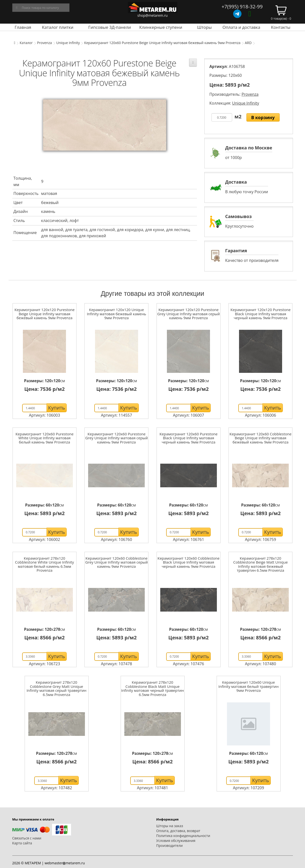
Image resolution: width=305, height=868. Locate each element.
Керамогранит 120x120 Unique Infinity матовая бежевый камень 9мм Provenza (117, 314)
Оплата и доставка (241, 27)
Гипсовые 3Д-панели (110, 27)
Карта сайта (22, 843)
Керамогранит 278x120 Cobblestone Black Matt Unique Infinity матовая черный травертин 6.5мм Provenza (152, 688)
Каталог (26, 43)
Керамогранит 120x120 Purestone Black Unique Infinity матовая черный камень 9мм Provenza (260, 314)
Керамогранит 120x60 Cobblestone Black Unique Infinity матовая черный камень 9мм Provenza (189, 562)
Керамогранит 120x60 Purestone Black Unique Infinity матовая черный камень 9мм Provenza (189, 438)
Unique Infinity (68, 43)
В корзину (263, 117)
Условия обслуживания (176, 841)
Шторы (204, 27)
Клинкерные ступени (161, 27)
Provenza (44, 43)
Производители (170, 845)
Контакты (281, 27)
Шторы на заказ (170, 826)
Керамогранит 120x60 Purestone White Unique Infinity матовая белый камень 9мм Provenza (45, 438)
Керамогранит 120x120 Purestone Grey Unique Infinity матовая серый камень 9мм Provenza (189, 314)
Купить (57, 408)
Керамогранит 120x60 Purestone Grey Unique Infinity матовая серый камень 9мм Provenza (116, 438)
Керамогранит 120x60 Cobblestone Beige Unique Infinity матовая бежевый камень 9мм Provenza (260, 438)
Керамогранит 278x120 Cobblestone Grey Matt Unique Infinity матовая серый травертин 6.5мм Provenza (56, 688)
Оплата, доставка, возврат (178, 831)
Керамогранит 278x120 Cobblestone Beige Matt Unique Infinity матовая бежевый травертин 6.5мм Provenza (260, 564)
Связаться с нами (27, 838)
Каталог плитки (58, 27)
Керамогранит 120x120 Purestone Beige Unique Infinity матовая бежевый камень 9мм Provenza (45, 314)
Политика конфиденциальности (183, 836)
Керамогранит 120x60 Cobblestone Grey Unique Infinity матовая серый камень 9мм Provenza (116, 562)
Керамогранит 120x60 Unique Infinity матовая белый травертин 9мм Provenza (248, 686)
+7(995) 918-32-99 (242, 7)
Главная (23, 27)
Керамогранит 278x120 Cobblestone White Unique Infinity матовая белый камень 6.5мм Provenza (44, 564)
